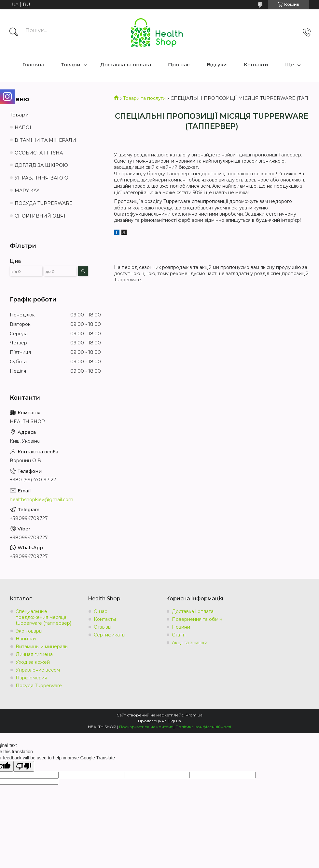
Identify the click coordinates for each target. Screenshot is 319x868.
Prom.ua (194, 715)
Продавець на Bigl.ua (159, 721)
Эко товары (29, 631)
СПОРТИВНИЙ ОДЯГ (41, 216)
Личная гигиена (34, 654)
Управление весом (38, 670)
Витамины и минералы (42, 647)
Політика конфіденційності (203, 727)
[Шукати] (14, 33)
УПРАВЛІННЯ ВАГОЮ (42, 178)
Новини (181, 627)
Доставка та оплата (126, 65)
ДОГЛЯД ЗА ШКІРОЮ (41, 165)
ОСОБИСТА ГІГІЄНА (39, 153)
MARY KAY (27, 191)
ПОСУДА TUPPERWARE (44, 203)
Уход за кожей (33, 662)
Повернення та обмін (197, 619)
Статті (179, 635)
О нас (100, 611)
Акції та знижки (190, 643)
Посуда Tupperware (39, 686)
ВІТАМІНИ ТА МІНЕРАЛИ (45, 140)
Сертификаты (110, 635)
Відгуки (217, 65)
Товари (71, 65)
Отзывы (103, 627)
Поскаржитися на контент (146, 727)
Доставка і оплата (193, 611)
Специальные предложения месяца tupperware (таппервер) (43, 617)
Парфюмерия (31, 678)
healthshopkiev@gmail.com (42, 500)
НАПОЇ (23, 127)
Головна (33, 65)
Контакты (105, 619)
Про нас (179, 65)
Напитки (26, 639)
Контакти (256, 65)
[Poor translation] (24, 766)
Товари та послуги (144, 98)
